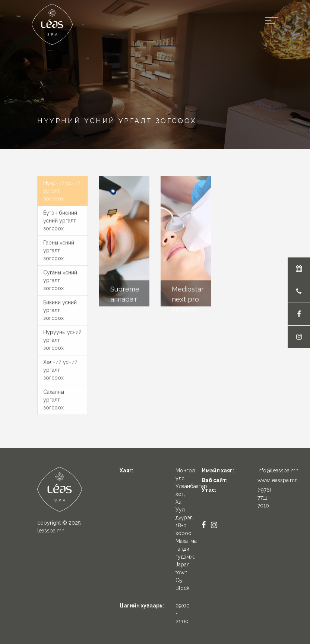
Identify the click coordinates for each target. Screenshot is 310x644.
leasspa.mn (51, 531)
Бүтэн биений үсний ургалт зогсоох (60, 218)
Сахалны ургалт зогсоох (54, 397)
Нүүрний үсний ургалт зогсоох (62, 188)
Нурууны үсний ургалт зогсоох (62, 338)
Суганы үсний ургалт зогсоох (60, 278)
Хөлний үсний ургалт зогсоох (60, 368)
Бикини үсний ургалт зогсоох (60, 308)
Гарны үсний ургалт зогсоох (59, 248)
